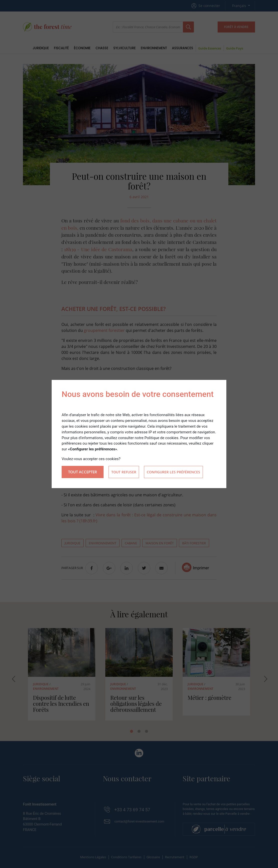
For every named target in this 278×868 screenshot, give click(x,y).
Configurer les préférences (173, 472)
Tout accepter (83, 472)
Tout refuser (124, 472)
